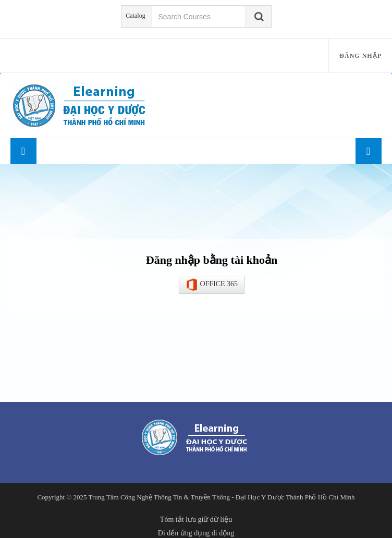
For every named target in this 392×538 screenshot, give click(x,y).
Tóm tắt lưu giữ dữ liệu (196, 519)
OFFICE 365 (212, 285)
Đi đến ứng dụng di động (196, 533)
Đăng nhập (360, 56)
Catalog (135, 16)
